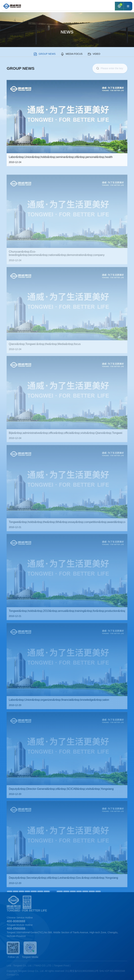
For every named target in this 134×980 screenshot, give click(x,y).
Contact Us (13, 975)
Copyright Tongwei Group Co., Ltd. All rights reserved (35, 971)
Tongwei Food (62, 966)
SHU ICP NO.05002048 (112, 971)
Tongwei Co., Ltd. (23, 966)
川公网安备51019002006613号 (82, 971)
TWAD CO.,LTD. (43, 966)
